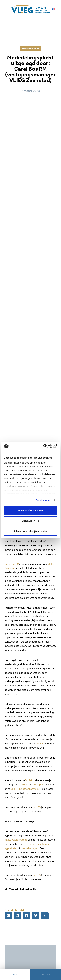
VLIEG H (15, 789)
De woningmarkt (31, 48)
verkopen (38, 785)
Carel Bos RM (12, 564)
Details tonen (43, 500)
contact (40, 744)
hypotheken (12, 848)
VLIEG (29, 780)
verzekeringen (30, 848)
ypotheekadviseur (30, 789)
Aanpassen (31, 521)
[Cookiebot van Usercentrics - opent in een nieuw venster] (44, 446)
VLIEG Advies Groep (16, 840)
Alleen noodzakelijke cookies (30, 531)
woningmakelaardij (38, 844)
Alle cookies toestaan (30, 510)
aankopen (23, 785)
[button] (8, 916)
